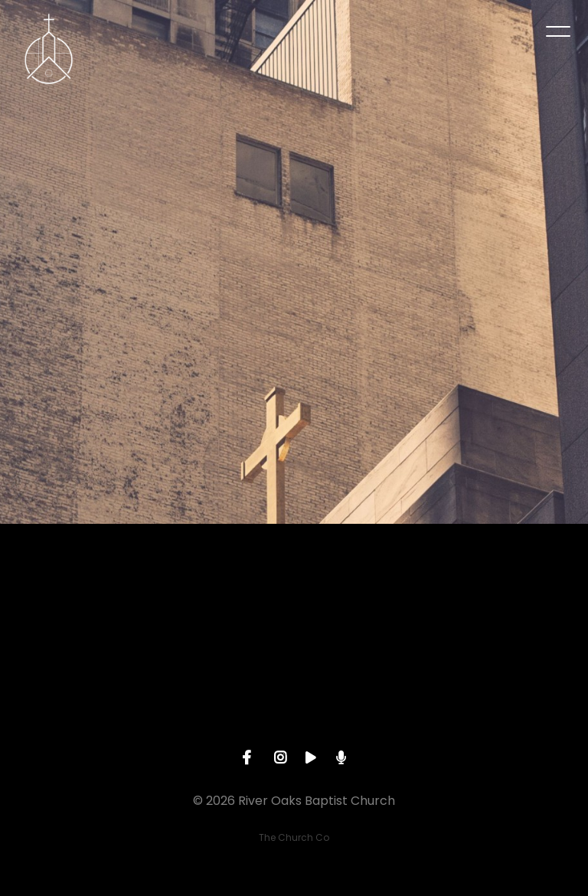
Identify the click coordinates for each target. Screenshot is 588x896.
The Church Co (294, 837)
